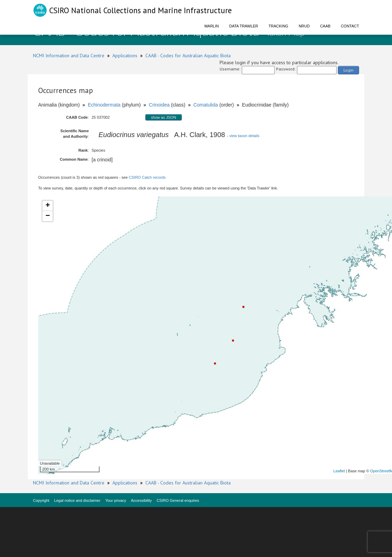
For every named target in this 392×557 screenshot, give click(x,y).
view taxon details (244, 136)
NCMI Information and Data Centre (69, 56)
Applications (125, 56)
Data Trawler (244, 26)
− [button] (48, 216)
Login (348, 70)
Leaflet (339, 471)
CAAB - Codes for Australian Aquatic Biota (188, 56)
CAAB (325, 26)
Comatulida (206, 105)
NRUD (304, 26)
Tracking (278, 26)
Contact (350, 26)
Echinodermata (104, 105)
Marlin (212, 26)
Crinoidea (159, 105)
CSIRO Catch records (147, 177)
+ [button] (48, 206)
